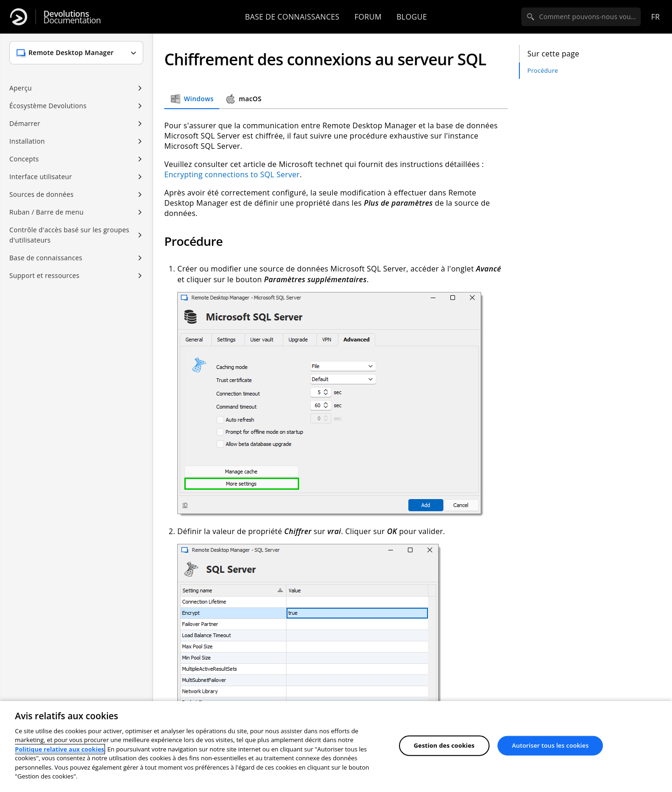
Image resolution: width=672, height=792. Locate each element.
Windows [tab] (192, 99)
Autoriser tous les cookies (550, 745)
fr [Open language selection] (655, 17)
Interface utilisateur (41, 177)
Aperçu (21, 88)
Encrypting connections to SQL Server (232, 174)
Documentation (72, 17)
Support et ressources (44, 275)
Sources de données (42, 194)
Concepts (24, 159)
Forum (368, 17)
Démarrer (25, 123)
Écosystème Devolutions (48, 106)
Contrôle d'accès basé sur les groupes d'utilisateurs (69, 235)
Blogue (412, 17)
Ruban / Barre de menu (46, 212)
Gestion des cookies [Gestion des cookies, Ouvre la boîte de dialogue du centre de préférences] (444, 745)
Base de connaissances (292, 17)
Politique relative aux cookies (59, 749)
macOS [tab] (243, 99)
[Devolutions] (19, 17)
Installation (27, 141)
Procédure (543, 70)
